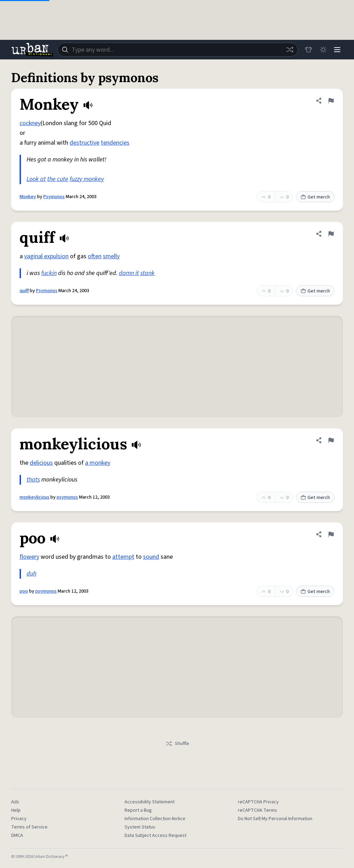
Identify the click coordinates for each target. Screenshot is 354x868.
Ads (15, 802)
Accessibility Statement (150, 802)
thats (33, 480)
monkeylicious (34, 497)
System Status (140, 827)
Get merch (315, 197)
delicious (41, 463)
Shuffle (177, 744)
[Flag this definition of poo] (331, 534)
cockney (30, 123)
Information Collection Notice (155, 819)
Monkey (28, 197)
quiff (24, 291)
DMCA (17, 836)
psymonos (67, 497)
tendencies (115, 143)
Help (16, 810)
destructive (84, 143)
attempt (123, 557)
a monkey (98, 463)
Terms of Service (29, 827)
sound (151, 557)
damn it (129, 273)
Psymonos (54, 197)
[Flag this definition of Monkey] (331, 101)
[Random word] (287, 50)
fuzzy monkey (87, 179)
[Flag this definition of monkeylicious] (331, 440)
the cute (58, 179)
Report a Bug (138, 810)
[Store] (306, 50)
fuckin (49, 273)
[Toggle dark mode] (321, 50)
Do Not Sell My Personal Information (275, 819)
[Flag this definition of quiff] (331, 234)
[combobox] (176, 50)
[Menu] (337, 50)
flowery (29, 557)
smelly (111, 256)
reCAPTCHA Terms (257, 810)
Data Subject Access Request (155, 836)
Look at (36, 179)
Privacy (19, 819)
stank (147, 273)
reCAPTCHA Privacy (258, 802)
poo (24, 591)
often (95, 256)
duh (31, 574)
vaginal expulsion (46, 256)
